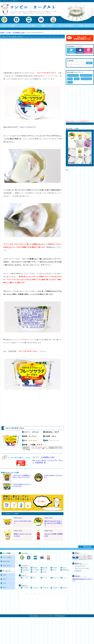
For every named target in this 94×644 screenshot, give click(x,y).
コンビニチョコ (80, 566)
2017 (5, 579)
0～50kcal (25, 588)
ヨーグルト (26, 578)
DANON (55, 568)
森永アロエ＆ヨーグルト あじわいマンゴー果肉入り (53, 523)
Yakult (64, 568)
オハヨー (35, 572)
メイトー (25, 572)
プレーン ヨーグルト (73, 75)
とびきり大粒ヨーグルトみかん (53, 476)
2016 (5, 583)
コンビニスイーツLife (82, 568)
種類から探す (47, 26)
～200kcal (45, 588)
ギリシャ (70, 82)
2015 (5, 587)
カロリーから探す (66, 26)
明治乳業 (25, 568)
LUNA (54, 570)
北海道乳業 (39, 463)
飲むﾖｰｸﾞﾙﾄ (56, 578)
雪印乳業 (35, 568)
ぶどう (38, 460)
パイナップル (52, 460)
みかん (44, 460)
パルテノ (77, 79)
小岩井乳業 (26, 570)
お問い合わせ (85, 26)
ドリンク (45, 578)
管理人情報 (6, 561)
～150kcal (35, 588)
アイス (64, 578)
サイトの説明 (9, 26)
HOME (2, 33)
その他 (8, 33)
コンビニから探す (28, 26)
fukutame (78, 571)
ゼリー (34, 578)
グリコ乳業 (35, 570)
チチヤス (45, 570)
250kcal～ (65, 588)
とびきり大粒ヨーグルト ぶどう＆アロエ (22, 485)
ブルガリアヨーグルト (86, 75)
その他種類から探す (19, 33)
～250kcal (55, 588)
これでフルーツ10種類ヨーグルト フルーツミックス (22, 476)
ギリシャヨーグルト (86, 79)
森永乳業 (45, 568)
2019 (5, 575)
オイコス (70, 79)
